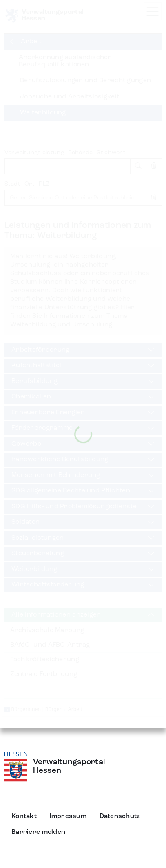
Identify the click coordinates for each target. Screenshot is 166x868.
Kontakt (24, 816)
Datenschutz (120, 816)
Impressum (68, 816)
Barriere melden (38, 832)
